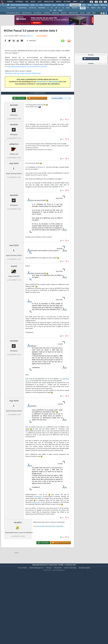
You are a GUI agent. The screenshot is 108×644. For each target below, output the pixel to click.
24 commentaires (42, 47)
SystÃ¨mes (104, 5)
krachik (14, 297)
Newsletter (49, 2)
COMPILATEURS (73, 13)
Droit (75, 2)
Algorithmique (23, 8)
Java (54, 5)
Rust (99, 8)
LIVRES (88, 13)
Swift (104, 8)
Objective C (75, 8)
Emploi (59, 2)
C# (56, 8)
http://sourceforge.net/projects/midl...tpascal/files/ (49, 557)
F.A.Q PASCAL (37, 13)
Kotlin (68, 8)
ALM (41, 5)
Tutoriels (19, 2)
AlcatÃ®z (18, 554)
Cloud (32, 5)
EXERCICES (55, 13)
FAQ (27, 2)
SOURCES (64, 13)
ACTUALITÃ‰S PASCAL (13, 13)
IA (37, 5)
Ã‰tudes (67, 2)
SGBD (84, 5)
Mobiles (96, 5)
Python (93, 8)
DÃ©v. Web (61, 5)
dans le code (36, 534)
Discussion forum (91, 59)
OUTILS (82, 13)
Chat (40, 2)
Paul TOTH (14, 195)
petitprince (29, 46)
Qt (51, 10)
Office (90, 5)
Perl (88, 8)
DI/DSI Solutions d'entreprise (20, 5)
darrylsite (14, 136)
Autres (60, 10)
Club (81, 2)
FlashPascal (38, 528)
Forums (10, 2)
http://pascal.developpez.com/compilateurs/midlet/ (27, 77)
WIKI (94, 13)
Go (63, 8)
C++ (52, 8)
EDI (67, 5)
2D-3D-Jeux (33, 8)
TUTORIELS (47, 13)
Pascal (83, 8)
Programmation (75, 5)
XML (55, 10)
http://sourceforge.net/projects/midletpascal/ (23, 84)
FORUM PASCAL (27, 13)
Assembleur (42, 8)
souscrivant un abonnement (48, 92)
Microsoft (48, 5)
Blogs (33, 2)
